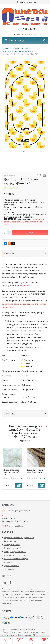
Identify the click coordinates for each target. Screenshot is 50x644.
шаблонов (24, 285)
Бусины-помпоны (11, 566)
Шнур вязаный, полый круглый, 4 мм (13, 472)
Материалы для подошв (14, 555)
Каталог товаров (15, 40)
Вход (20, 2)
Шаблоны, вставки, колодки (16, 559)
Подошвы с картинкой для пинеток (19, 538)
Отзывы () (9, 414)
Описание (9, 253)
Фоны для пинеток (12, 545)
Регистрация (32, 2)
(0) (11, 479)
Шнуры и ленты (11, 562)
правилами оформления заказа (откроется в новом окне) (24, 222)
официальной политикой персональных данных (23, 594)
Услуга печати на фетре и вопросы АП (19, 635)
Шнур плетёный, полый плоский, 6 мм (35, 472)
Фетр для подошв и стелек (15, 552)
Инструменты (10, 569)
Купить (30, 233)
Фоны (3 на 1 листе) (12, 548)
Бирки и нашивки (12, 541)
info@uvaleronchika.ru (15, 526)
